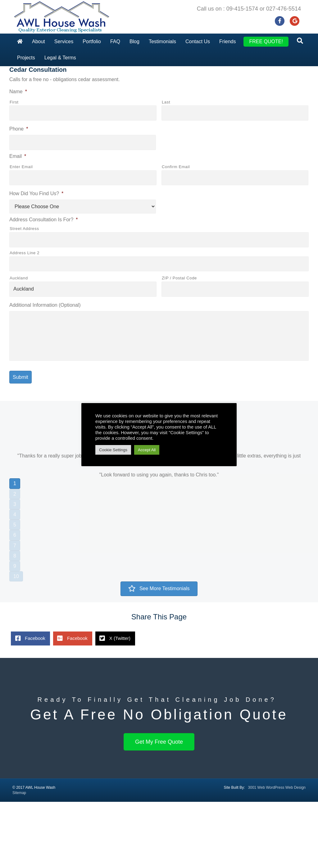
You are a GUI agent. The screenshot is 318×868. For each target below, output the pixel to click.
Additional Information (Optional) (45, 371)
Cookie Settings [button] (113, 450)
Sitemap (19, 859)
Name (18, 158)
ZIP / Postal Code (179, 344)
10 (16, 643)
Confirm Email (176, 233)
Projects (26, 58)
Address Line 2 (25, 319)
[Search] (300, 41)
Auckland (19, 344)
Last (166, 168)
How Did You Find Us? (36, 260)
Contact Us (198, 41)
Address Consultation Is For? (44, 286)
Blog (134, 41)
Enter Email (21, 233)
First (14, 168)
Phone (19, 195)
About (39, 41)
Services (64, 41)
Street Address (24, 295)
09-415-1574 (242, 9)
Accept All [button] (147, 450)
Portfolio (92, 41)
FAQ (115, 41)
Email (18, 222)
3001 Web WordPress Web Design (277, 853)
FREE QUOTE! (266, 41)
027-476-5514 (284, 9)
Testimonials (162, 41)
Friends (227, 41)
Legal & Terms (60, 58)
